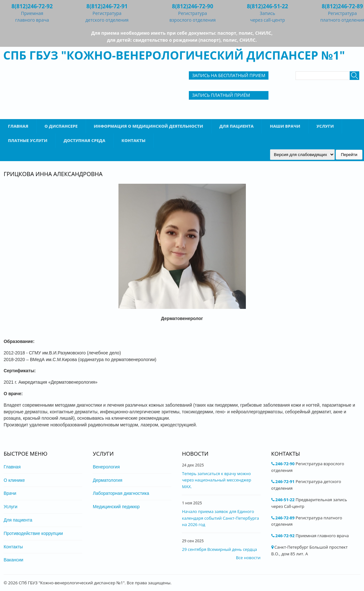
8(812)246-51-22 (267, 6)
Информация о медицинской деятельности (149, 126)
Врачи (10, 493)
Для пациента (237, 126)
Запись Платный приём (221, 95)
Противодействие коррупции (33, 533)
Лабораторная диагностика (121, 493)
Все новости (248, 558)
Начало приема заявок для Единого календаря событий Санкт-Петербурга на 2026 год (220, 518)
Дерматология (107, 480)
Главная (18, 126)
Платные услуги (28, 140)
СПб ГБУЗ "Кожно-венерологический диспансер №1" (174, 55)
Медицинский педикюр (116, 507)
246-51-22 (285, 500)
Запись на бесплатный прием (229, 75)
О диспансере (61, 126)
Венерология (106, 467)
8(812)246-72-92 (32, 6)
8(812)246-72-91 (107, 6)
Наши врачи (285, 126)
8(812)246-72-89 (342, 6)
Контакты (134, 140)
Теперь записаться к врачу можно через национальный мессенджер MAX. (216, 480)
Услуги (325, 126)
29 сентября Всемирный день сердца (219, 549)
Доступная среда (85, 140)
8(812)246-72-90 (193, 6)
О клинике (14, 480)
